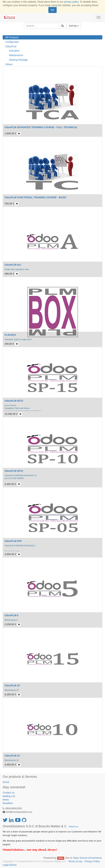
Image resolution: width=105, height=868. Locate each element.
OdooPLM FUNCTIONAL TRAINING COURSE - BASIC (36, 197)
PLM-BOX (10, 335)
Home (6, 782)
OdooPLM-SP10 (14, 471)
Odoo (61, 858)
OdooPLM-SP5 (13, 541)
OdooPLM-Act (13, 265)
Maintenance (16, 55)
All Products (12, 37)
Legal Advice (10, 865)
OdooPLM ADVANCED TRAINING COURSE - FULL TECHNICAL (41, 127)
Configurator (12, 42)
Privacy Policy (92, 861)
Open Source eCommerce (87, 858)
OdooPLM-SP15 (14, 401)
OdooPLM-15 (12, 685)
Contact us (9, 793)
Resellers (8, 803)
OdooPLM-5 (12, 615)
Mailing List (9, 796)
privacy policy (71, 2)
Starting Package (18, 60)
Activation (14, 51)
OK (52, 10)
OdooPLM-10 (12, 756)
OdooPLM (11, 46)
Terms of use (75, 861)
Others (9, 64)
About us (73, 827)
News (6, 800)
